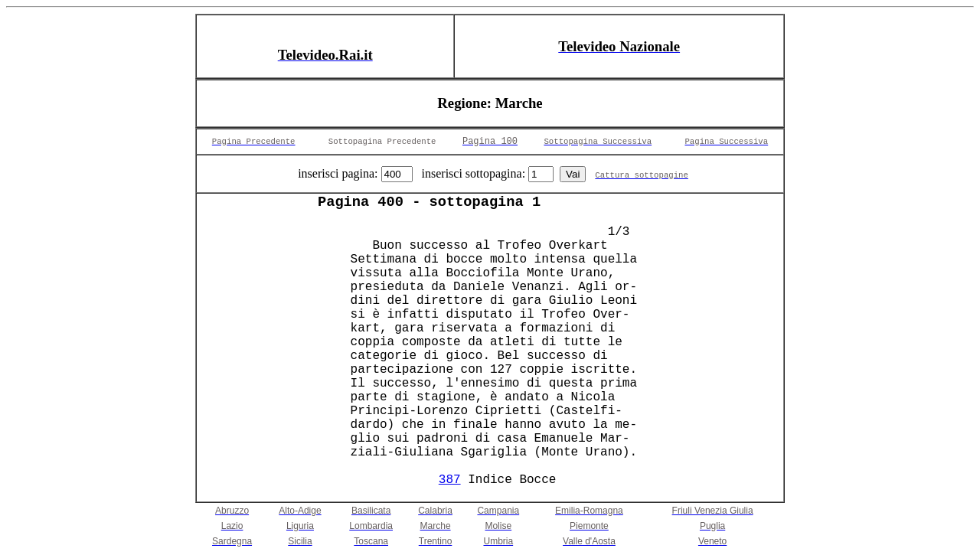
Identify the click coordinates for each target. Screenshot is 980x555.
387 (450, 480)
